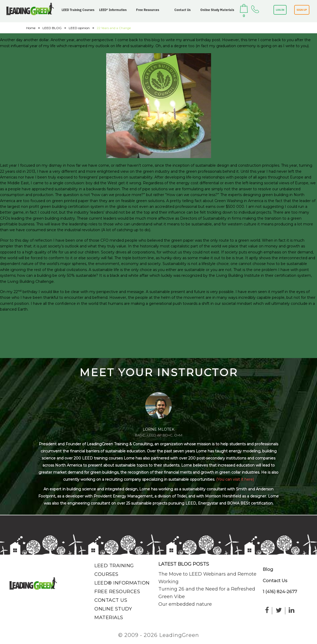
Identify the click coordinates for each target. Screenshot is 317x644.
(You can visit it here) (235, 479)
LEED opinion (79, 28)
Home (31, 28)
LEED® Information (113, 10)
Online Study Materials (217, 10)
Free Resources (148, 10)
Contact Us (182, 10)
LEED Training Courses (78, 10)
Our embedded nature (185, 604)
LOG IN (280, 10)
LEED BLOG (52, 28)
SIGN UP (302, 10)
